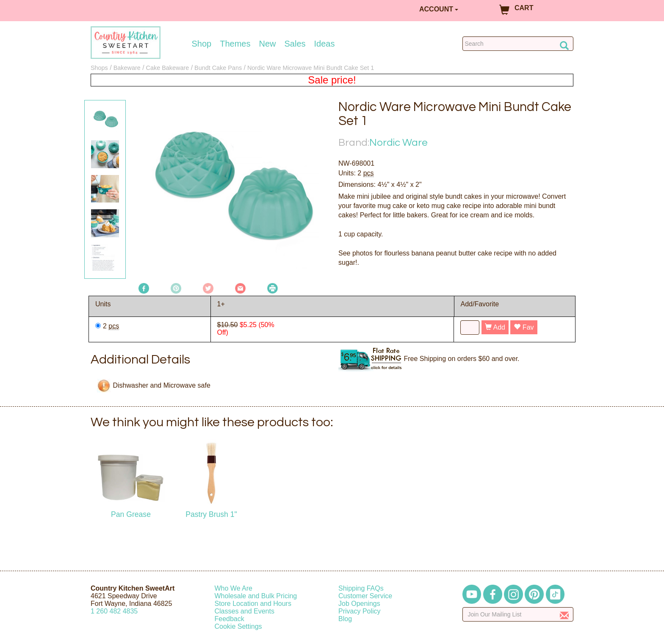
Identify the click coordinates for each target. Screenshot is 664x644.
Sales (295, 44)
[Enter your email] (518, 614)
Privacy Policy (360, 611)
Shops (99, 68)
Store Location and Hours (253, 604)
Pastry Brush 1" (211, 514)
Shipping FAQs (361, 588)
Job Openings (359, 604)
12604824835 (114, 611)
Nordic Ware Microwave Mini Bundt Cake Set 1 (311, 68)
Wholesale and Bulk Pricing (256, 596)
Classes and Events (245, 611)
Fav (524, 327)
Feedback (230, 619)
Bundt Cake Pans (218, 68)
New (267, 44)
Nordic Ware (398, 143)
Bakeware (127, 68)
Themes (235, 44)
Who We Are (234, 588)
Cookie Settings (238, 626)
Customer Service (365, 596)
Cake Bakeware (168, 68)
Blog (345, 619)
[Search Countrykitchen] (518, 44)
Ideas (325, 44)
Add (495, 327)
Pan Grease (131, 514)
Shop (202, 44)
